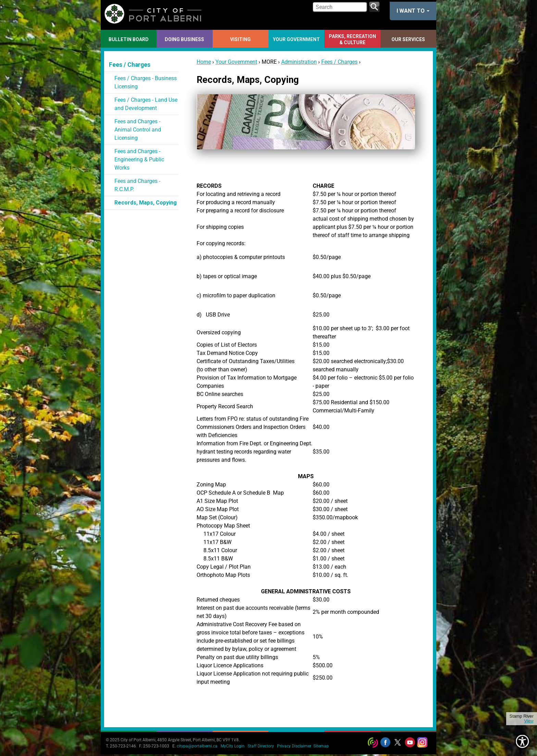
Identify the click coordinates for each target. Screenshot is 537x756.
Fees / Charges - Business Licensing (146, 82)
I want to (413, 11)
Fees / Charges (339, 62)
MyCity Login (233, 746)
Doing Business (184, 39)
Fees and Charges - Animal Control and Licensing (138, 130)
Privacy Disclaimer (294, 746)
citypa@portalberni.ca (197, 746)
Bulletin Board (129, 39)
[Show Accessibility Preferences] (523, 742)
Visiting (240, 39)
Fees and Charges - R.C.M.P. (137, 185)
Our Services (408, 39)
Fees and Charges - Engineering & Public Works (139, 159)
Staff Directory (261, 746)
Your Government (296, 39)
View (529, 721)
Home (204, 62)
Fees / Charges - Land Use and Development (146, 104)
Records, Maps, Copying (146, 203)
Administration (299, 62)
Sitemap (321, 746)
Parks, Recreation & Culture (352, 39)
